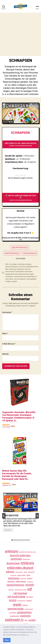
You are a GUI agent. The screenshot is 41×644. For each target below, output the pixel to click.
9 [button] (27, 540)
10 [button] (29, 540)
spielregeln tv (32, 276)
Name (5, 334)
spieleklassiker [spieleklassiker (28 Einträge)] (14, 616)
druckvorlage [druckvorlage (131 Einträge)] (13, 563)
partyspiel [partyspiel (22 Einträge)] (11, 590)
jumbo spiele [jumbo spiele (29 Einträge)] (21, 575)
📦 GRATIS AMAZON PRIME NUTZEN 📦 (21, 198)
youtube (14, 281)
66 (10, 264)
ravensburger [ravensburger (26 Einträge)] (21, 601)
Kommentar (7, 312)
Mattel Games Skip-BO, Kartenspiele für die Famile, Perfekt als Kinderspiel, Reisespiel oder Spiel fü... (17, 475)
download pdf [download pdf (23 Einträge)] (26, 559)
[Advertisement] (20, 34)
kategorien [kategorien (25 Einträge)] (23, 578)
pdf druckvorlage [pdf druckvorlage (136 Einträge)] (16, 596)
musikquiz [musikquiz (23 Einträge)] (30, 582)
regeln (31, 274)
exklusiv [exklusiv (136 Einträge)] (10, 572)
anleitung (21, 264)
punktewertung (23, 274)
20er (7, 264)
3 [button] (16, 540)
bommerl (22, 267)
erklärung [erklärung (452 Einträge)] (27, 563)
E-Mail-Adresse (9, 344)
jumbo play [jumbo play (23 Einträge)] (13, 575)
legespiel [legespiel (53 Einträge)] (11, 581)
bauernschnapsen (12, 267)
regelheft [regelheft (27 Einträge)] (29, 601)
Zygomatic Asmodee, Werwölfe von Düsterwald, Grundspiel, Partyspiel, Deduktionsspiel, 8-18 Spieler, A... (19, 416)
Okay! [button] (7, 640)
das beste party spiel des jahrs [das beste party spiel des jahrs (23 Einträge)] (27, 552)
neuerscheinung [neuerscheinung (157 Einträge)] (15, 585)
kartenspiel (28, 272)
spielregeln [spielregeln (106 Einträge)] (25, 616)
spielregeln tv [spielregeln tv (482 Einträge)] (14, 620)
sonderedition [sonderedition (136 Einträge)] (24, 612)
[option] (20, 513)
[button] (30, 635)
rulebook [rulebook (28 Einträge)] (25, 605)
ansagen (28, 264)
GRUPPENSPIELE (20, 247)
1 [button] (12, 540)
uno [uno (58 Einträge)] (26, 620)
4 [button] (18, 540)
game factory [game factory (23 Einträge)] (19, 572)
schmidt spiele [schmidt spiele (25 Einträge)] (29, 609)
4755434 (6, 427)
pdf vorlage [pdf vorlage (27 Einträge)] (30, 597)
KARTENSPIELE (12, 253)
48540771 (7, 485)
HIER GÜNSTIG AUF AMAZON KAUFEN (21, 144)
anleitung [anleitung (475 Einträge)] (11, 551)
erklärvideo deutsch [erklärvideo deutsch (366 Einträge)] (20, 568)
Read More (8, 530)
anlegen (14, 264)
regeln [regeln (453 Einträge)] (17, 605)
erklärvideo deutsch (24, 269)
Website (5, 354)
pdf (16, 274)
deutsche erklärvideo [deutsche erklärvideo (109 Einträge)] (20, 555)
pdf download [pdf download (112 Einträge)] (20, 593)
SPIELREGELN (30, 253)
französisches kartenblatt (14, 272)
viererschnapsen (20, 279)
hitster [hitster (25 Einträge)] (25, 572)
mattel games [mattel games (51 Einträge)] (21, 581)
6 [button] (21, 540)
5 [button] (20, 540)
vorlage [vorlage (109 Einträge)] (32, 620)
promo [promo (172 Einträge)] (13, 600)
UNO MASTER (11, 516)
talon (11, 279)
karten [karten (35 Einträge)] (28, 575)
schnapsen (9, 276)
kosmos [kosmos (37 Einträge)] (30, 578)
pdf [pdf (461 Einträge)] (30, 589)
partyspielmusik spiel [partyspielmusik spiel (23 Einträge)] (21, 590)
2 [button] (14, 540)
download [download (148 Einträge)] (16, 559)
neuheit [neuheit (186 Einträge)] (30, 585)
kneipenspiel (10, 274)
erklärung (12, 269)
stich (7, 279)
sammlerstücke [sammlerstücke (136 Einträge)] (16, 609)
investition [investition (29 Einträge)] (31, 572)
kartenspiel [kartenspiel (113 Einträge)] (14, 578)
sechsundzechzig (20, 276)
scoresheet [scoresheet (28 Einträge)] (12, 613)
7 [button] (23, 540)
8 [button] (25, 540)
